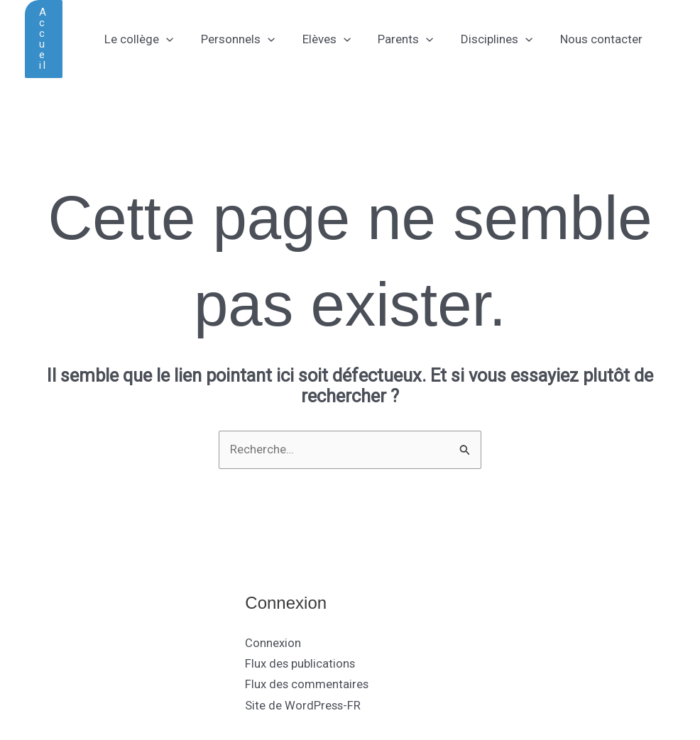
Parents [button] (395, 39)
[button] (44, 39)
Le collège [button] (137, 39)
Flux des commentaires (307, 685)
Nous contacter (584, 39)
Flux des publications (301, 664)
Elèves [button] (318, 39)
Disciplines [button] (482, 39)
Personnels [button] (233, 39)
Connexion (273, 644)
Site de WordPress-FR (303, 705)
